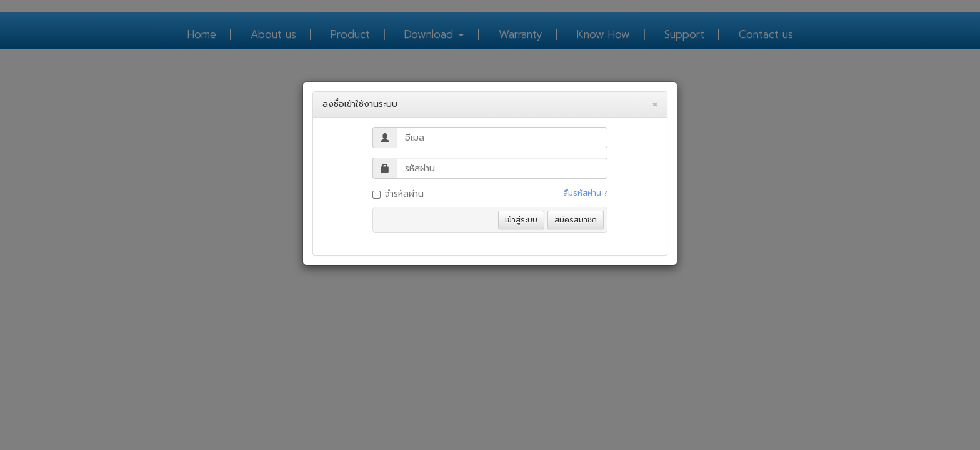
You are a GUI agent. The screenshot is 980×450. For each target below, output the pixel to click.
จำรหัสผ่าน (398, 194)
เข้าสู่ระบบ (521, 220)
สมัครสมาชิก (576, 220)
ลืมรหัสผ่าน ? (585, 193)
